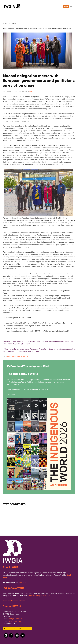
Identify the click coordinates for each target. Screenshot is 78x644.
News (14, 23)
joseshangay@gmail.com (16, 328)
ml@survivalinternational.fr (59, 331)
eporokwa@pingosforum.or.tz (60, 323)
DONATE (66, 6)
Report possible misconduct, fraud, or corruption (17, 629)
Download (11, 395)
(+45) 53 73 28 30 (16, 619)
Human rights (23, 356)
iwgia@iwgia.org (15, 621)
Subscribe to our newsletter (14, 601)
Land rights (12, 356)
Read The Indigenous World (39, 596)
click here (22, 582)
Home (5, 23)
